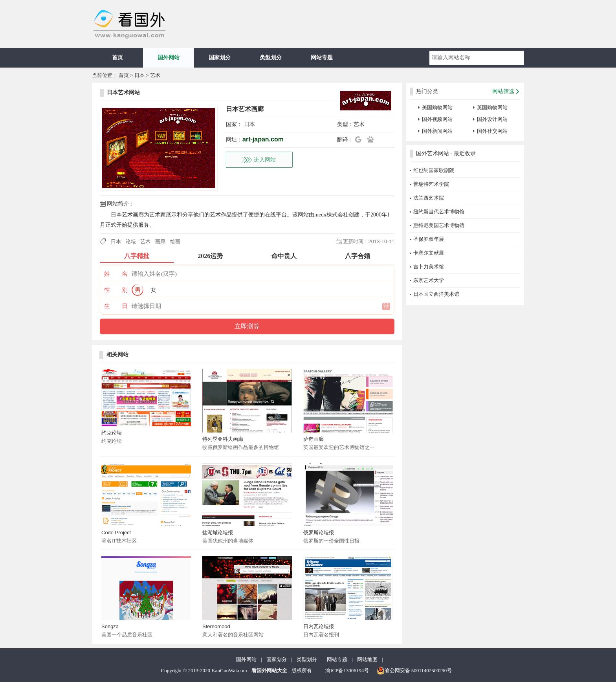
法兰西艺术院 (429, 198)
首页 (117, 58)
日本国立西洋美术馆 (436, 294)
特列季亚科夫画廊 (223, 439)
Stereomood (216, 626)
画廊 (160, 241)
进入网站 (265, 160)
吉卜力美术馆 (429, 267)
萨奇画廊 (313, 439)
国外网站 (169, 58)
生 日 (116, 306)
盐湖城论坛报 (218, 533)
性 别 (116, 290)
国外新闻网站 (437, 131)
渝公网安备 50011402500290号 (414, 671)
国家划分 (220, 58)
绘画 (175, 241)
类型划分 (271, 58)
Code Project (116, 533)
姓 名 (116, 274)
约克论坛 (112, 433)
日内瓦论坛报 (319, 626)
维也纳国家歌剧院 (434, 170)
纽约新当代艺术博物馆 (439, 212)
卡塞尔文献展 (429, 253)
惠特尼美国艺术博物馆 (439, 225)
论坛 (131, 241)
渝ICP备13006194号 (347, 670)
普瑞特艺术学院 (431, 184)
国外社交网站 (492, 131)
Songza (110, 626)
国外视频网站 (437, 119)
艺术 (155, 75)
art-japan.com (263, 139)
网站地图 (367, 659)
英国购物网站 (492, 107)
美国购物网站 (437, 107)
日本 (139, 75)
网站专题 (322, 58)
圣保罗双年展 (429, 239)
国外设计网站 (492, 119)
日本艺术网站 (123, 93)
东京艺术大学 (429, 280)
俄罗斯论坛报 (319, 533)
